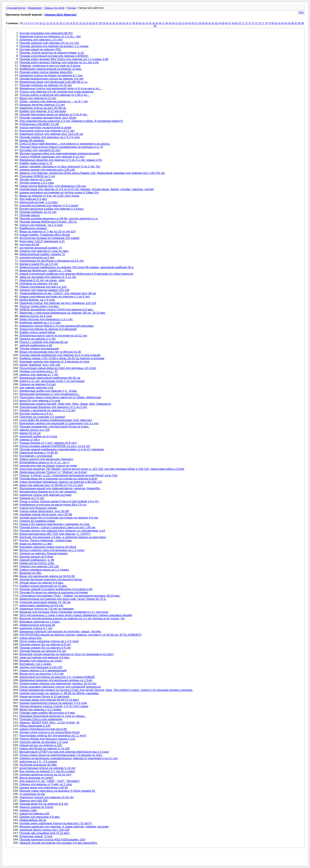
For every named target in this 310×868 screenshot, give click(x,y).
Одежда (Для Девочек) (61, 15)
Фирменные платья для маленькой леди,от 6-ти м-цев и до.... (61, 88)
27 (97, 23)
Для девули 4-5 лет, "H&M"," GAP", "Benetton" (50, 781)
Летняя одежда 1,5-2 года (37, 183)
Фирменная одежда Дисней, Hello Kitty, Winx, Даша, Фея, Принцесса (65, 404)
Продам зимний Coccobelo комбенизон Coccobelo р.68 (56, 589)
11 (44, 23)
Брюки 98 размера (32, 140)
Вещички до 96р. (31, 573)
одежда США (28, 810)
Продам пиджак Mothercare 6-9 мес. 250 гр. (48, 222)
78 (266, 23)
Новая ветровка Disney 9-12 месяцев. (45, 696)
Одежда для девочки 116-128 (39, 566)
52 (180, 23)
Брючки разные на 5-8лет (36, 557)
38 (134, 23)
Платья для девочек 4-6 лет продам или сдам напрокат (57, 92)
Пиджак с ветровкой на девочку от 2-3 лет (48, 410)
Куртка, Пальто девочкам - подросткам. (46, 540)
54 (187, 23)
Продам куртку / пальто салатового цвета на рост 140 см (57, 527)
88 (299, 23)
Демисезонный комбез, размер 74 (42, 254)
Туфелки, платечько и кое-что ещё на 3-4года (50, 66)
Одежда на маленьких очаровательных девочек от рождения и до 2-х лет (69, 758)
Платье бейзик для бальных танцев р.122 (47, 739)
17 (64, 23)
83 (283, 23)
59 (203, 23)
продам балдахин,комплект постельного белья (51, 579)
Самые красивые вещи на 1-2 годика (44, 570)
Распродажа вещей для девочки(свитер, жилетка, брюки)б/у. (60, 488)
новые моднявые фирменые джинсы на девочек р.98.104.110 (61, 482)
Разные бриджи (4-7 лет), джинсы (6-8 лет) (48, 443)
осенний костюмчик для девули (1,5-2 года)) (49, 205)
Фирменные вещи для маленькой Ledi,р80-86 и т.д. (54, 82)
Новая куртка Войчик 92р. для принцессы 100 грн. (53, 186)
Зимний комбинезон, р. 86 (37, 560)
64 (220, 23)
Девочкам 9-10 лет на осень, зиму (42, 280)
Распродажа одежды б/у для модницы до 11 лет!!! (53, 735)
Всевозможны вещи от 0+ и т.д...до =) (44, 462)
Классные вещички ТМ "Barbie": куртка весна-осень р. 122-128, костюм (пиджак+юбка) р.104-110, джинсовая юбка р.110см (102, 469)
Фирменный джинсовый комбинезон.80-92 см (50, 378)
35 (124, 23)
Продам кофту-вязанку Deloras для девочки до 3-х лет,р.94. (59, 62)
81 (276, 23)
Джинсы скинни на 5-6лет (36, 807)
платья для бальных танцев (38, 508)
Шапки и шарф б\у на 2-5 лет (39, 264)
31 (110, 23)
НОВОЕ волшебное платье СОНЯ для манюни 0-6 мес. (57, 309)
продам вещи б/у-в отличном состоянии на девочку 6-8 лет (59, 518)
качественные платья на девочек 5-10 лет (48, 768)
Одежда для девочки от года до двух (44, 251)
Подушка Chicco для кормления (41, 719)
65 (223, 23)
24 (87, 23)
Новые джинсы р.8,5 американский (43, 670)
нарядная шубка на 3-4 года (38, 436)
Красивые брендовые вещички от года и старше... (53, 716)
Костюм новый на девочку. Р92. (40, 49)
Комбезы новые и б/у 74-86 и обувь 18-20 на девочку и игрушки (62, 358)
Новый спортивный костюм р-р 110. (43, 287)
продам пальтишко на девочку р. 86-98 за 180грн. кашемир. (59, 693)
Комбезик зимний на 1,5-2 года (40, 322)
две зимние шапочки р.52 (36, 387)
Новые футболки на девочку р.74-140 (45, 748)
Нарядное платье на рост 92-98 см (43, 108)
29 (104, 23)
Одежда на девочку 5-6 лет (38, 384)
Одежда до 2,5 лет (32, 498)
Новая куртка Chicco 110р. (37, 563)
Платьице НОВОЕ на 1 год (37, 176)
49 (170, 23)
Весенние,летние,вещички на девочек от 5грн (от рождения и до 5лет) (67, 654)
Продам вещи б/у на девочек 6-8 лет (44, 804)
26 (94, 23)
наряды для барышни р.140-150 (41, 667)
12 (47, 23)
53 (183, 23)
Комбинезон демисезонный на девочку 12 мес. (51, 69)
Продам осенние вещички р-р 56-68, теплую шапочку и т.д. (59, 218)
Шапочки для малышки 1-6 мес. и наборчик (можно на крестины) (63, 537)
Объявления (35, 8)
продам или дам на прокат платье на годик (48, 466)
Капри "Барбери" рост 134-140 (40, 365)
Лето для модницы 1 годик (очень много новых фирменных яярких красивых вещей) (76, 615)
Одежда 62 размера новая (37, 521)
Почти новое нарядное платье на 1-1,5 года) (49, 641)
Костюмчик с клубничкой (36, 456)
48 (167, 23)
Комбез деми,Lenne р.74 (36, 163)
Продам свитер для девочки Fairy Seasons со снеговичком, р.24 (62, 531)
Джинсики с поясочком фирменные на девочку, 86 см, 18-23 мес (62, 313)
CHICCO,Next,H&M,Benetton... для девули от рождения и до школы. (65, 144)
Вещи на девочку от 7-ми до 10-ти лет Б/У (48, 231)
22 (81, 23)
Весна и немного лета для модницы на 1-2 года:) (52, 550)
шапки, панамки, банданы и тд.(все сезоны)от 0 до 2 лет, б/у (60, 166)
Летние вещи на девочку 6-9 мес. (42, 583)
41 (144, 23)
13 (51, 23)
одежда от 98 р (30, 440)
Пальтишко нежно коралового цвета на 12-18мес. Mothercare (60, 397)
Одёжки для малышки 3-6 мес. (40, 817)
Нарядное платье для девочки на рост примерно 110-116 (58, 303)
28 (100, 23)
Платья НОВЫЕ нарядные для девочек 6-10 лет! (52, 157)
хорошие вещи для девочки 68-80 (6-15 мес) (49, 700)
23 (84, 23)
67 (230, 23)
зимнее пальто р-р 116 (35, 430)
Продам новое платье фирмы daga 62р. (46, 72)
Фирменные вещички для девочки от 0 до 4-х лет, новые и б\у (61, 160)
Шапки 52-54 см (30, 433)
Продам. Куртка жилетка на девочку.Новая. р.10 (52, 53)
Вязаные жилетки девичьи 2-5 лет (42, 105)
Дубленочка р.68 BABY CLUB (39, 124)
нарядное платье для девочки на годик (45, 495)
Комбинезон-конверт (33, 228)
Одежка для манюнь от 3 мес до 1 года (46, 784)
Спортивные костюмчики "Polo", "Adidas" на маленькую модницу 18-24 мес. (70, 596)
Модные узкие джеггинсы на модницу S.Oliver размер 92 (57, 791)
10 (41, 23)
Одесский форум (16, 8)
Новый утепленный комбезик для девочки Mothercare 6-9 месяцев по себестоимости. (77, 274)
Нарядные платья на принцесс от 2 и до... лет (50, 36)
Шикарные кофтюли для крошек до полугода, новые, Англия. (60, 631)
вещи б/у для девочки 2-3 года (40, 401)
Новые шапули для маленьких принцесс (46, 459)
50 (173, 23)
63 (216, 23)
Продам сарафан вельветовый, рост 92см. (48, 118)
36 (127, 23)
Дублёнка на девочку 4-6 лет (39, 283)
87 (296, 23)
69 (236, 23)
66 (226, 23)
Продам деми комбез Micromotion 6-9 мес (47, 713)
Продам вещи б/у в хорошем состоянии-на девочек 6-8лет (59, 479)
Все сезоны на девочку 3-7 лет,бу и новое (47, 771)
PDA (301, 12)
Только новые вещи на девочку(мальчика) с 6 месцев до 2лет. (61, 755)
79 (270, 23)
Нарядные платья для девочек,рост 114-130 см (51, 134)
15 (57, 23)
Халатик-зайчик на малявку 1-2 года (44, 742)
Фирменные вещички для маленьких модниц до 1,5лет (56, 680)
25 (90, 23)
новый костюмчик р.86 (34, 813)
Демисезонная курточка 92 (37, 625)
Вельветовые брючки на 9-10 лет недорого (48, 492)
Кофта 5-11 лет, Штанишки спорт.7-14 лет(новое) (52, 381)
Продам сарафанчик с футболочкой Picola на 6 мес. (54, 427)
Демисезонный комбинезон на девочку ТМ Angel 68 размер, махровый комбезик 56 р (76, 267)
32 (114, 23)
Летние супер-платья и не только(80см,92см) (50, 732)
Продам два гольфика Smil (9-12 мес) (45, 833)
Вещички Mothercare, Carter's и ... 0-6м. (46, 270)
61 (210, 23)
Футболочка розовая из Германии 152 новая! (49, 238)
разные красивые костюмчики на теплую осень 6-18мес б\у (59, 192)
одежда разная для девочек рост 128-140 (47, 170)
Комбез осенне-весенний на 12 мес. (44, 586)
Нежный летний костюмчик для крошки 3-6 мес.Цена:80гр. (59, 843)
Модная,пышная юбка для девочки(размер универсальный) (60, 153)
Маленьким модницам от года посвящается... (50, 394)
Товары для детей (54, 8)
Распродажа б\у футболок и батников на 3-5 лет (52, 261)
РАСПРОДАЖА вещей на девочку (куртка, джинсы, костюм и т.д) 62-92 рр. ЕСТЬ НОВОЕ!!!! (81, 635)
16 (61, 23)
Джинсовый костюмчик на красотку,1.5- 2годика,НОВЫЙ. (57, 677)
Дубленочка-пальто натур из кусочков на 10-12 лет (53, 335)
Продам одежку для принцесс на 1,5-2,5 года (50, 137)
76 (260, 23)
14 (54, 23)
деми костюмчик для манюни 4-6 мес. (45, 657)
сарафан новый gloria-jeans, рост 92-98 (46, 514)
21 (77, 23)
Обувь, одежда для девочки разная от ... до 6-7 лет (54, 101)
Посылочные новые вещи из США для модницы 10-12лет (58, 368)
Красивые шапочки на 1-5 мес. (40, 622)
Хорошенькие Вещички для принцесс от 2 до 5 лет (53, 407)
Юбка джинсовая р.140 (35, 726)
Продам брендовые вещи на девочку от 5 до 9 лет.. (54, 114)
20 (74, 23)
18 (67, 23)
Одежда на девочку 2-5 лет (38, 339)
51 (177, 23)
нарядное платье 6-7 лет (36, 628)
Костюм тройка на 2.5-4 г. (36, 414)
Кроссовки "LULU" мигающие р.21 (42, 241)
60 (207, 23)
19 (71, 23)
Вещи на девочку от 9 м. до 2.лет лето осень (49, 196)
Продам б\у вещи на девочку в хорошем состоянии (54, 592)
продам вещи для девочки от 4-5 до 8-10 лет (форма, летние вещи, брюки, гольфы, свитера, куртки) (87, 189)
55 (190, 23)
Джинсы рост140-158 (33, 800)
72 (246, 23)
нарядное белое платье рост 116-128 (44, 830)
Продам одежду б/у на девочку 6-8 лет (45, 644)
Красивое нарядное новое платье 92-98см (48, 547)
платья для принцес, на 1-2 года (41, 225)
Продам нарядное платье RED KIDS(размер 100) (52, 839)
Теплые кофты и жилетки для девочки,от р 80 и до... (54, 95)
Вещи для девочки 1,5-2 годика (40, 709)
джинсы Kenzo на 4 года (36, 316)
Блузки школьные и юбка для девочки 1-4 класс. (52, 209)
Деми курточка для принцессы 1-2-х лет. (46, 319)
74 (253, 23)
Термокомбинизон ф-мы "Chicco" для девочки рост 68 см (58, 293)
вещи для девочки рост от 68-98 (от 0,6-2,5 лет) (51, 485)
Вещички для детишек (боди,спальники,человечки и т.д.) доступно (64, 612)
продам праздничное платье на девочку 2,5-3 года (53, 703)
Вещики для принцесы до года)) (41, 661)
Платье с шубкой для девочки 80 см (44, 342)
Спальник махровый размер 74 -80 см (45, 602)
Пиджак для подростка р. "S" (39, 371)
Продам (71, 8)
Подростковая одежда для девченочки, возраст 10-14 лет (58, 683)
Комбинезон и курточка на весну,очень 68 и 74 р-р (53, 505)
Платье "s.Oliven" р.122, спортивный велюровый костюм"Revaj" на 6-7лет (69, 475)
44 (153, 23)
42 (147, 23)
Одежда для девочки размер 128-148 (44, 290)
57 (197, 23)
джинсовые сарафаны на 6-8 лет (42, 605)
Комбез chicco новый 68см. (38, 332)
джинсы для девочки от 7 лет (39, 374)
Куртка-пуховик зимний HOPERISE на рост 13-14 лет (55, 446)
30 (107, 23)
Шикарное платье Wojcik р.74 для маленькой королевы (57, 326)
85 (289, 23)
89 (303, 23)
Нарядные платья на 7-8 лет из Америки (47, 609)
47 (163, 23)
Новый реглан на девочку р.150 (41, 745)
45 (157, 23)
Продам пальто (30, 215)
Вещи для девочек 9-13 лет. (38, 98)
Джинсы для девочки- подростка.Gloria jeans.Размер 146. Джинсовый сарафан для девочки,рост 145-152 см (92, 173)
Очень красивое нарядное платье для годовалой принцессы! (60, 687)
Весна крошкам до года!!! (36, 778)
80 (273, 23)
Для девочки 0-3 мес (33, 199)
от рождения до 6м (32, 794)
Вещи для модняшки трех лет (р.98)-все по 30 (50, 352)
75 (256, 23)
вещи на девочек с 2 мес (36, 544)
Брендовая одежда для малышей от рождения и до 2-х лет (59, 423)
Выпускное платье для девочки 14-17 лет (47, 131)
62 (213, 23)
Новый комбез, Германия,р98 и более (45, 235)
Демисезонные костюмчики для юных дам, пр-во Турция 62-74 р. (63, 599)
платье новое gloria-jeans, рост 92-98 (44, 511)
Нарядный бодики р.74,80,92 (39, 453)
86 (293, 23)
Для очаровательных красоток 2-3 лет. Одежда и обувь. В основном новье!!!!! (71, 121)
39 (137, 23)
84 (286, 23)
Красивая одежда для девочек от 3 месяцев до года (54, 361)
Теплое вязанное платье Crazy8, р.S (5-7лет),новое (54, 706)
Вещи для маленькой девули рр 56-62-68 (47, 576)
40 (140, 23)
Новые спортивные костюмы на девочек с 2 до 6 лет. (55, 296)
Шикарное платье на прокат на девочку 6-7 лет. (51, 75)
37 (130, 23)
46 (160, 23)
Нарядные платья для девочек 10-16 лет (47, 797)
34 (120, 23)
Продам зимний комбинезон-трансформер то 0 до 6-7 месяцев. (62, 449)
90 (155, 26)
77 (263, 23)
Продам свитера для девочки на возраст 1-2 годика (54, 46)
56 (193, 23)
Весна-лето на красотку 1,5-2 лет (42, 674)
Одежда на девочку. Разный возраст (44, 553)
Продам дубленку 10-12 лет (38, 212)
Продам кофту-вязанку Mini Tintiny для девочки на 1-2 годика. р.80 (64, 59)
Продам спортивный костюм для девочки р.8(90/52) (54, 56)
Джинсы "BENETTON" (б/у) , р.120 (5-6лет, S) (49, 722)
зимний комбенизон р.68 (36, 345)
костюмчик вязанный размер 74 (41, 248)
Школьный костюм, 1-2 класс (39, 202)
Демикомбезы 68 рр (33, 820)
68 (233, 23)
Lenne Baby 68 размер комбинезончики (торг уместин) (56, 420)
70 (240, 23)
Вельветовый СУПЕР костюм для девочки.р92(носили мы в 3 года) (64, 752)
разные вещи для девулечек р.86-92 (44, 787)
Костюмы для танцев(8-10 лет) (40, 150)
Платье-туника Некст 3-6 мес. (39, 306)
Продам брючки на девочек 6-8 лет (43, 651)
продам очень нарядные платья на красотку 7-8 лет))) (56, 823)
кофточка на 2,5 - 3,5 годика (38, 761)
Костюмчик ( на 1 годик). (36, 664)
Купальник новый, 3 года (36, 836)
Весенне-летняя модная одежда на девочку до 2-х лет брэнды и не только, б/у (72, 618)
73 (250, 23)
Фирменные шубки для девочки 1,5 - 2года (48, 391)
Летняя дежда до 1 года (35, 179)
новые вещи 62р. (31, 638)
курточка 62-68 (29, 244)
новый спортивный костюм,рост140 (43, 729)
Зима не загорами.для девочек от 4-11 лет (48, 277)
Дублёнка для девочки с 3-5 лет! (41, 40)
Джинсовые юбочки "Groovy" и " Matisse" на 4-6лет (53, 472)
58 (200, 23)
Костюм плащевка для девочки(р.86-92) (46, 33)
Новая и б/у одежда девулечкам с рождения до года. (55, 524)
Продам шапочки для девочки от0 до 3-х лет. (49, 43)
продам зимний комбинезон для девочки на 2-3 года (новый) (60, 355)
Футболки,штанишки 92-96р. (38, 765)
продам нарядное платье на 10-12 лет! (45, 774)
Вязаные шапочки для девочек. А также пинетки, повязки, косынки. (64, 826)
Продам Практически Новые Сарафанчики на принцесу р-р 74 (61, 147)
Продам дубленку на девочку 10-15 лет (46, 85)
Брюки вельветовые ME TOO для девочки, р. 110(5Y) (55, 534)
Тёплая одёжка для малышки (39, 348)
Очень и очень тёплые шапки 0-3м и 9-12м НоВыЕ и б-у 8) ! (59, 501)
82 (279, 23)
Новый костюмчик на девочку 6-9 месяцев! (48, 329)
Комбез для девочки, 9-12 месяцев (43, 111)
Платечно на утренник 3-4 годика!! (42, 417)
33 (117, 23)
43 (150, 23)
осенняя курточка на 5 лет (37, 257)
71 (243, 23)
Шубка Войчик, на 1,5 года (37, 300)
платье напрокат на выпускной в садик (45, 127)
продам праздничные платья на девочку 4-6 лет (52, 79)
